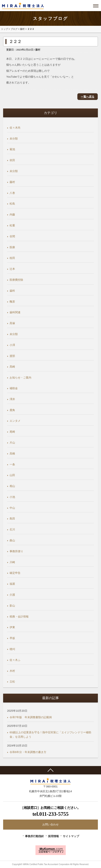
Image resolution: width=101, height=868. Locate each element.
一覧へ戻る (88, 97)
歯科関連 (15, 312)
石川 (12, 529)
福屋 (12, 584)
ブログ (14, 29)
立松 (12, 682)
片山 (12, 443)
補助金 (14, 388)
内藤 (12, 215)
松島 (12, 204)
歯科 (12, 291)
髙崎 (12, 367)
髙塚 (12, 323)
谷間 (12, 236)
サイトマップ (71, 836)
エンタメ (15, 421)
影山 (12, 606)
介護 (12, 595)
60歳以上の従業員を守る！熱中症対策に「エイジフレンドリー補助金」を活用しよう (50, 735)
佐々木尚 (15, 128)
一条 (12, 464)
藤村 (22, 29)
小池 (12, 497)
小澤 (12, 345)
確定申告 (15, 573)
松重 (12, 225)
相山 (12, 486)
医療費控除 (16, 280)
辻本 (12, 269)
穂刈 (12, 649)
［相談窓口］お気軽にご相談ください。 (50, 812)
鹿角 (12, 410)
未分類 (14, 139)
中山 (12, 508)
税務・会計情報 (19, 617)
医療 (12, 247)
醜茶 (12, 302)
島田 (12, 519)
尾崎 (12, 432)
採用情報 (53, 836)
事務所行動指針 (35, 836)
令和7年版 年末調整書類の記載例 (31, 717)
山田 (12, 475)
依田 (12, 160)
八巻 (12, 193)
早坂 (12, 638)
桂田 (12, 258)
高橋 (12, 454)
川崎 (12, 562)
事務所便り (16, 551)
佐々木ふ (15, 660)
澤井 (12, 399)
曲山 (12, 540)
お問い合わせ (50, 824)
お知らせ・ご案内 (20, 378)
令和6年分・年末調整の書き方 (28, 752)
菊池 (12, 149)
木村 (12, 671)
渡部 (12, 356)
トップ (4, 29)
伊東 (12, 627)
